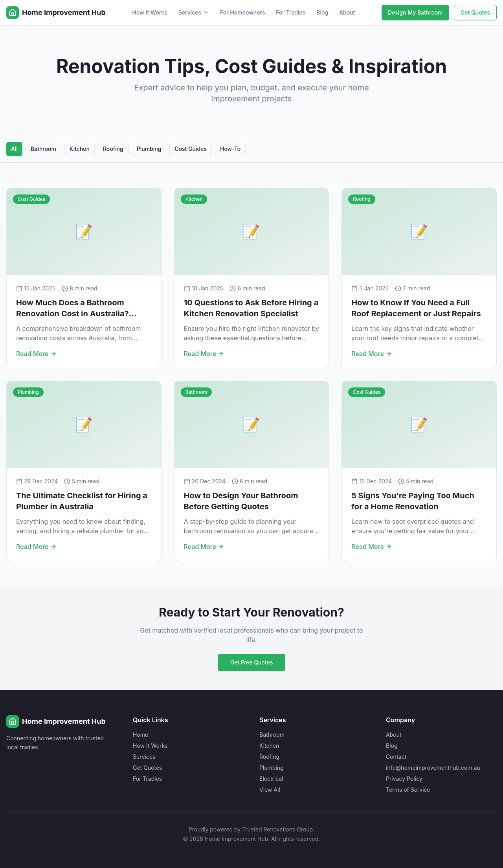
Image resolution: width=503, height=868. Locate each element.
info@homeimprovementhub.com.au (433, 768)
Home (140, 735)
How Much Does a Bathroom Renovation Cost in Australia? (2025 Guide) (73, 314)
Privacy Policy (404, 779)
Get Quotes (475, 12)
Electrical (271, 779)
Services (194, 12)
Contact (396, 757)
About (347, 12)
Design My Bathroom (415, 12)
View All (270, 790)
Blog (322, 12)
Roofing (113, 149)
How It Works (150, 12)
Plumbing (149, 149)
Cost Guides (191, 149)
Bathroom (43, 149)
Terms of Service (408, 790)
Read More (36, 354)
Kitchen (80, 149)
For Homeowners (242, 12)
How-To (230, 149)
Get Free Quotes (251, 662)
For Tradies (291, 12)
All (14, 149)
